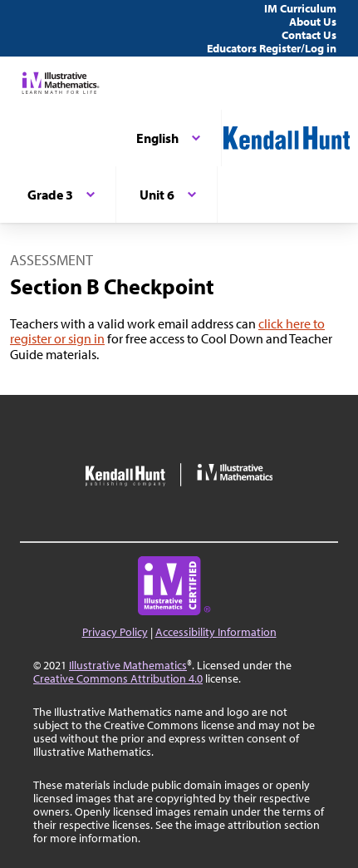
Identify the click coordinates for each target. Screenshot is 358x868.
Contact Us (309, 35)
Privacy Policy (115, 632)
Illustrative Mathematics (128, 665)
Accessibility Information (216, 632)
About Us (313, 22)
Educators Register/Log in (272, 48)
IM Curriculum (300, 8)
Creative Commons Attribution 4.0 (118, 678)
